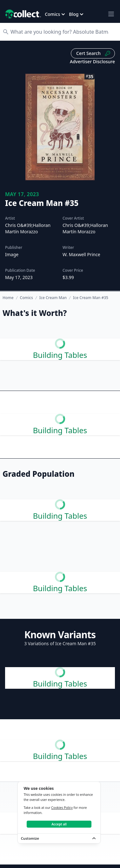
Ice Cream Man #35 (91, 298)
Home (8, 298)
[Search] (63, 32)
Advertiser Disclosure (92, 62)
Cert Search (93, 53)
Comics (27, 298)
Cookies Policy (62, 808)
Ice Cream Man (53, 298)
